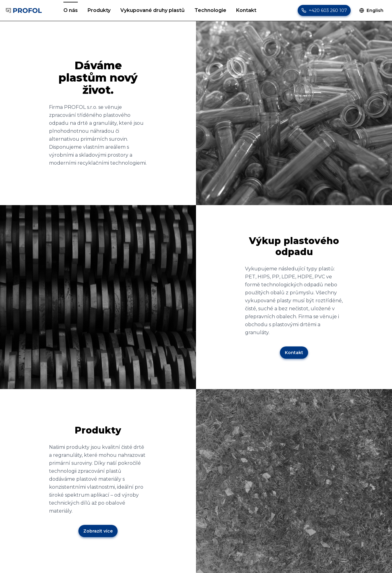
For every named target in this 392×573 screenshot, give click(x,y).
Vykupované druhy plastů (153, 10)
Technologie (210, 10)
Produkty (99, 10)
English (371, 10)
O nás (71, 10)
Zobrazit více (98, 531)
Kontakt (246, 10)
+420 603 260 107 (328, 10)
